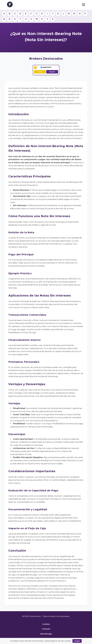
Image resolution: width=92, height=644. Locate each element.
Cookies (46, 624)
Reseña (52, 72)
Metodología (46, 634)
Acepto (77, 641)
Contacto (46, 629)
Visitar (40, 72)
